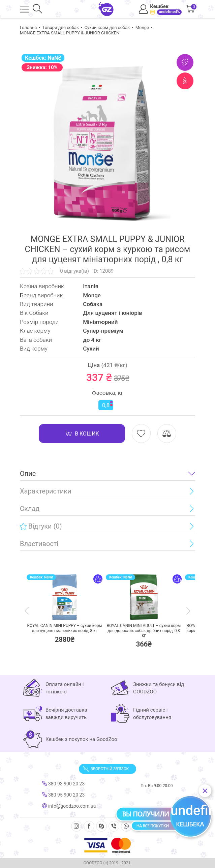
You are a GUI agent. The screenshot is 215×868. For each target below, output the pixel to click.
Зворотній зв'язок (106, 769)
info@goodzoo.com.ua (69, 806)
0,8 (107, 405)
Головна (28, 27)
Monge (142, 27)
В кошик (82, 433)
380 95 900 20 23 (63, 795)
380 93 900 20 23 (63, 784)
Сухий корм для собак (107, 27)
